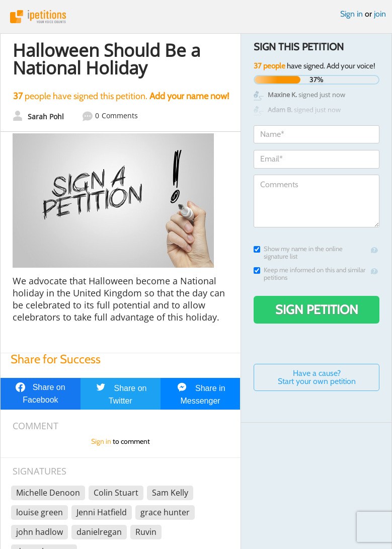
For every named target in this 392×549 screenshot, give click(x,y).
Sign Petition (317, 309)
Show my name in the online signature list (298, 253)
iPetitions (196, 17)
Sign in (351, 14)
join (380, 14)
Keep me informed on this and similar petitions (309, 274)
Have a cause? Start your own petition (317, 377)
